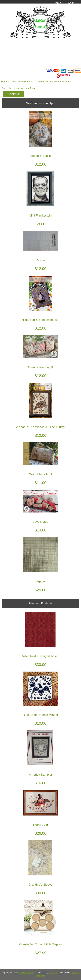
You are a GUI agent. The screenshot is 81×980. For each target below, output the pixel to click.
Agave (40, 581)
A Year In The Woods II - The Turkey (40, 427)
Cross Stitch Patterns (22, 82)
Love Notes (40, 522)
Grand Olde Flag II (40, 367)
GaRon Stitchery (27, 973)
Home (57, 3)
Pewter (40, 260)
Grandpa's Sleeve (40, 885)
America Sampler (40, 775)
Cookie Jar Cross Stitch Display (40, 944)
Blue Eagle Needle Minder (40, 715)
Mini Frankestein (40, 216)
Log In (70, 3)
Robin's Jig (41, 825)
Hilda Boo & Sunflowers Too (40, 320)
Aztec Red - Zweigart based (41, 656)
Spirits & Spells (41, 156)
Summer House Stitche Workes (53, 82)
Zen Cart (53, 973)
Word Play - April (40, 474)
